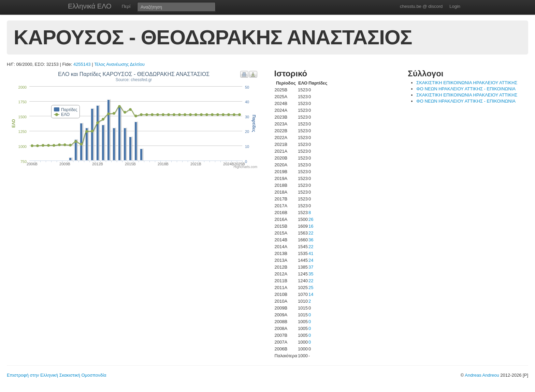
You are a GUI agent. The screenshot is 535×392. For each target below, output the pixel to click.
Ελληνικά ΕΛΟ (90, 6)
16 (311, 226)
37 (311, 267)
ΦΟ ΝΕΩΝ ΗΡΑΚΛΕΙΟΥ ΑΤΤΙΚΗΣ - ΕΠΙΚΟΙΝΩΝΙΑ (466, 89)
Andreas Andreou (482, 375)
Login (455, 6)
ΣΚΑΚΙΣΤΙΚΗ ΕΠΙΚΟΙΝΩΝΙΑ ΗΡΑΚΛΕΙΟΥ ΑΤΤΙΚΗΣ (467, 83)
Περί (126, 6)
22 (311, 233)
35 (311, 274)
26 (311, 219)
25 (311, 288)
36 (311, 240)
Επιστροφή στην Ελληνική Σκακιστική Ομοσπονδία (56, 375)
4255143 (82, 64)
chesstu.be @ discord (421, 6)
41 (311, 253)
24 (311, 260)
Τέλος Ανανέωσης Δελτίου (119, 64)
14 (311, 294)
